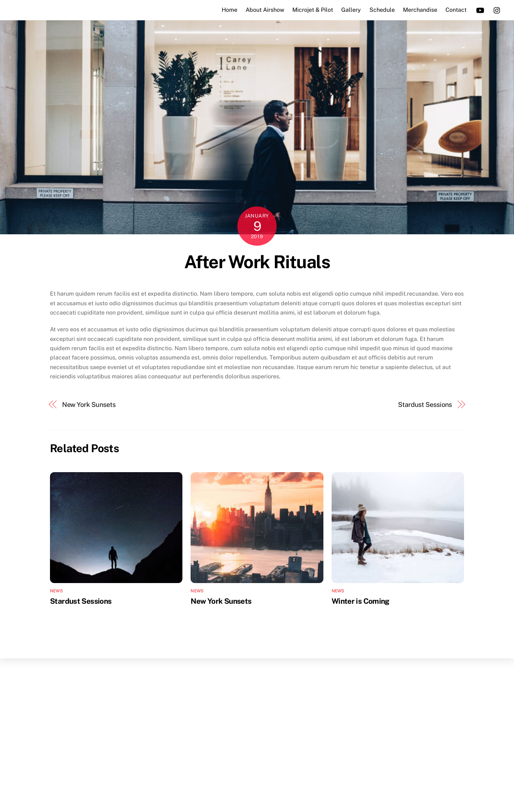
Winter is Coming (361, 601)
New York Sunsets (89, 405)
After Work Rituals (257, 262)
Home (228, 10)
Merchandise (418, 10)
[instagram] (495, 9)
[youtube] (478, 9)
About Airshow (263, 10)
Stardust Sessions (425, 405)
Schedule (380, 10)
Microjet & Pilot (311, 10)
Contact (454, 10)
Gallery (350, 10)
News (56, 591)
